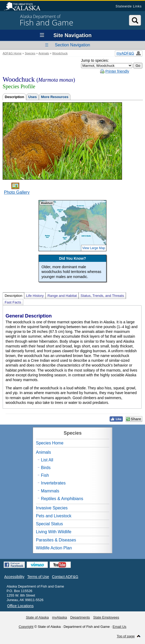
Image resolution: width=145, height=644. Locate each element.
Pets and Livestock (54, 516)
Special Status (49, 524)
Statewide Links (128, 6)
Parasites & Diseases (56, 540)
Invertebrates (53, 483)
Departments (80, 617)
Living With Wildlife (54, 532)
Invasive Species (52, 508)
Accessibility (14, 577)
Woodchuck (60, 53)
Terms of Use (38, 577)
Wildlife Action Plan (54, 548)
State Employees (106, 617)
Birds (46, 468)
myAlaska (59, 617)
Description (14, 97)
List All (47, 460)
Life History (35, 296)
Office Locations (20, 606)
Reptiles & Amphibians (62, 499)
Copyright (26, 627)
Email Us (119, 627)
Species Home (50, 443)
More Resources (55, 97)
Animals (44, 53)
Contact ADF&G (65, 577)
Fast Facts (13, 302)
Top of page (126, 636)
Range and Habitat (62, 296)
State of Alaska (25, 7)
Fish (45, 475)
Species (30, 53)
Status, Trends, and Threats (102, 296)
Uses (32, 97)
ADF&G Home (12, 53)
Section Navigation (72, 45)
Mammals (50, 491)
